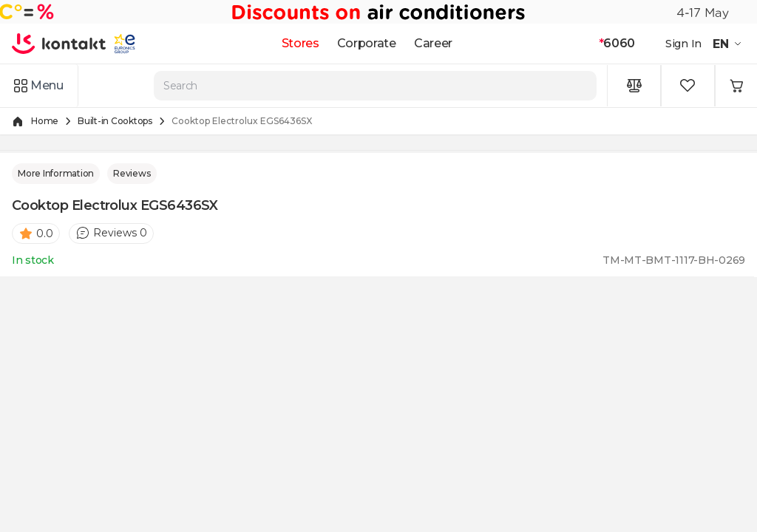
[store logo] (59, 44)
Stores (301, 43)
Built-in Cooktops (115, 121)
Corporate (367, 43)
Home (45, 121)
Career (433, 43)
